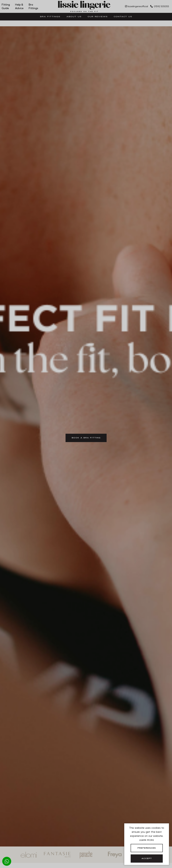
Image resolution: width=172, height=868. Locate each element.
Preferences (147, 848)
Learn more (147, 840)
